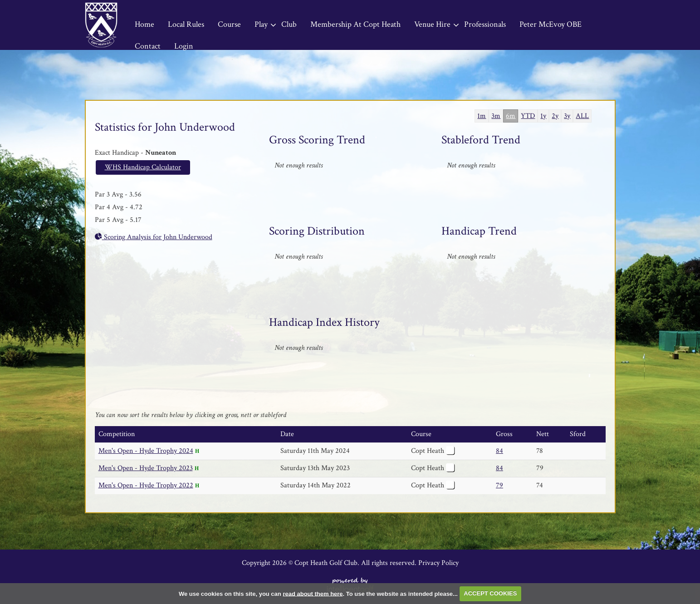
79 (499, 485)
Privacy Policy (438, 563)
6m (511, 116)
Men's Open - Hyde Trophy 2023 (146, 468)
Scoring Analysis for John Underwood (154, 237)
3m (496, 116)
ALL (582, 116)
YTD (528, 116)
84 (499, 451)
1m (482, 116)
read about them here (313, 593)
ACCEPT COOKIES (490, 593)
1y (543, 116)
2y (555, 116)
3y (567, 116)
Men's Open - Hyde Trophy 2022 (146, 485)
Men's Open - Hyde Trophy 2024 (146, 451)
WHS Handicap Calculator (143, 167)
